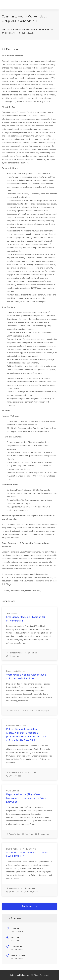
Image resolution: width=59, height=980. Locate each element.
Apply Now (30, 906)
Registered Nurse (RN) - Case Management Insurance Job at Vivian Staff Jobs (27, 798)
